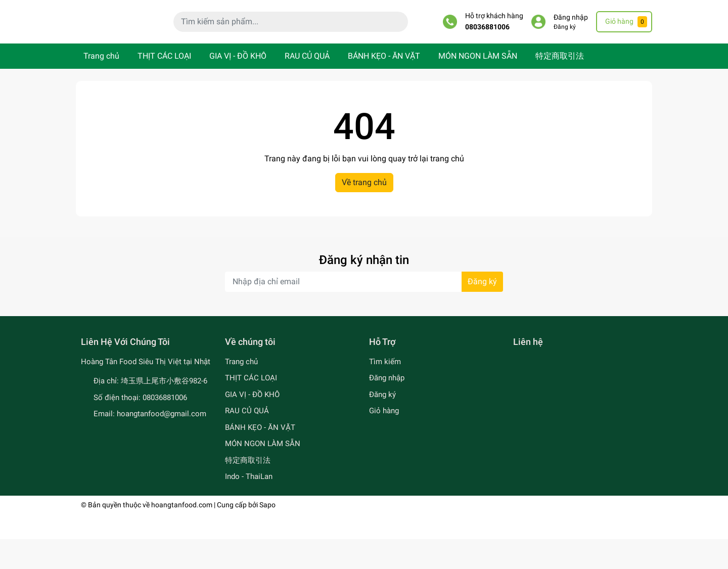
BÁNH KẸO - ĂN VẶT (384, 86)
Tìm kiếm (385, 391)
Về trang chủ (364, 213)
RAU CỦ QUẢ (307, 86)
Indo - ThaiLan (249, 507)
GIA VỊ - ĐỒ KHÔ (238, 86)
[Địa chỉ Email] (364, 312)
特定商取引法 (560, 86)
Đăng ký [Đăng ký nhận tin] (482, 312)
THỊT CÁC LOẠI (164, 86)
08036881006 (487, 42)
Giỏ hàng (384, 441)
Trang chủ (101, 86)
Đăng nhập (571, 32)
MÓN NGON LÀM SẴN (478, 86)
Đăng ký (565, 42)
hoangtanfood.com (182, 535)
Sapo (267, 535)
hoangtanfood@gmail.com (162, 444)
